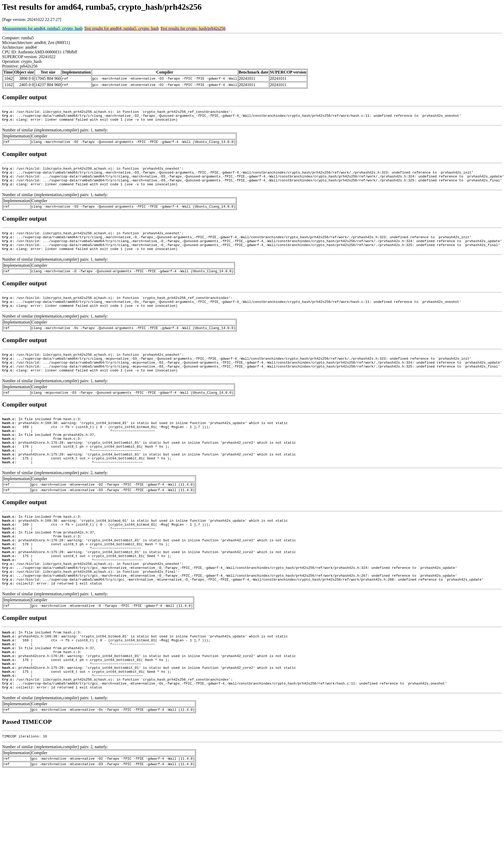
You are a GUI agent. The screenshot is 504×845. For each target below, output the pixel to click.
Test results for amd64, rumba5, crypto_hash (121, 28)
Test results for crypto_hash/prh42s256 (193, 28)
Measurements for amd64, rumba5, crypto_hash (43, 28)
